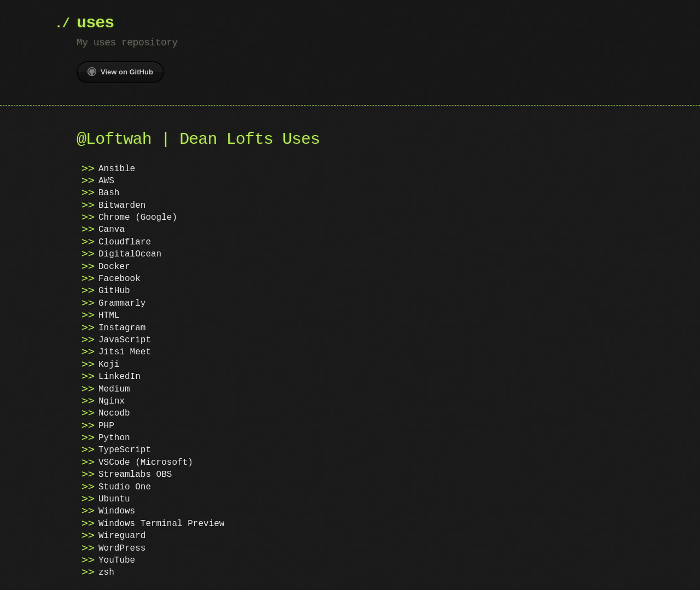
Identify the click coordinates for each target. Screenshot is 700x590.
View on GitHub (120, 72)
